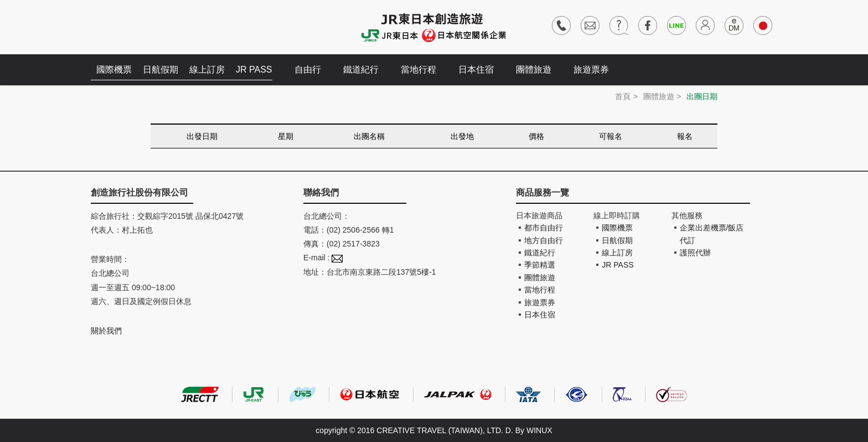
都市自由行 (544, 228)
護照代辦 (695, 253)
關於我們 (106, 331)
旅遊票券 (591, 70)
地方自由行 (544, 240)
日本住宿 (476, 70)
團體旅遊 (534, 70)
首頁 (623, 96)
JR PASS (254, 70)
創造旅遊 (124, 26)
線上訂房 (207, 70)
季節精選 (540, 265)
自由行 (308, 70)
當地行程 (418, 70)
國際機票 (114, 70)
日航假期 (161, 70)
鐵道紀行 (361, 70)
